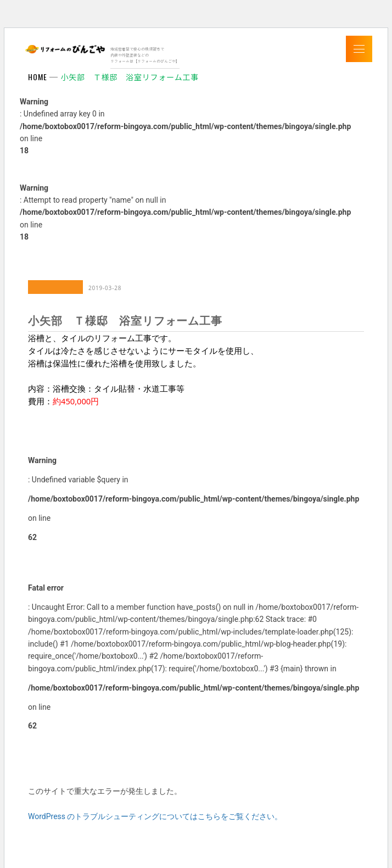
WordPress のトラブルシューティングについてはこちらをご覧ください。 (155, 816)
